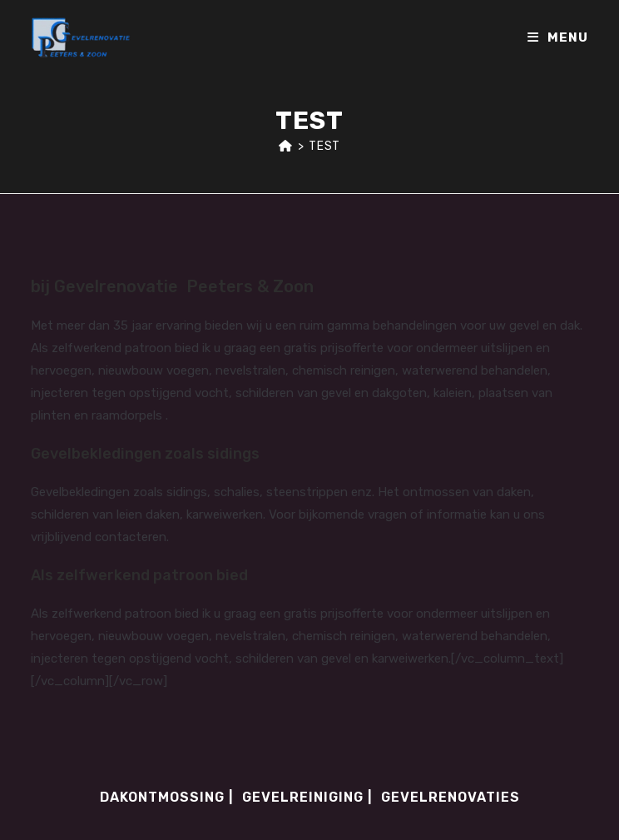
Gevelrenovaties (451, 797)
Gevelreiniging (303, 797)
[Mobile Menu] (558, 37)
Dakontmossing (162, 797)
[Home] (286, 146)
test (324, 146)
